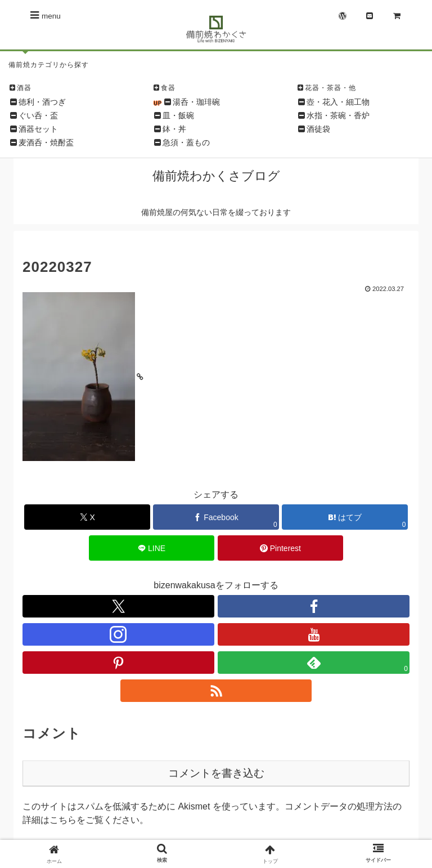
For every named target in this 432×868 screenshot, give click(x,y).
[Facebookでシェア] (216, 517)
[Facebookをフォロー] (314, 606)
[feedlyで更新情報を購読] (314, 663)
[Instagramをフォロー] (118, 634)
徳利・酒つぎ (42, 102)
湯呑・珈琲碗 (196, 102)
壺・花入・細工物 (338, 102)
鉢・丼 (174, 129)
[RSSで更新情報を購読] (216, 691)
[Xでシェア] (87, 517)
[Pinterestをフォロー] (118, 663)
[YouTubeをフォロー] (314, 634)
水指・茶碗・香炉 (338, 115)
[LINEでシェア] (152, 548)
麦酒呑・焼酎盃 (46, 142)
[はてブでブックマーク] (345, 517)
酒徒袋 (318, 129)
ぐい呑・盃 (38, 115)
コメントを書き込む (216, 773)
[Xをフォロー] (118, 606)
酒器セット (38, 129)
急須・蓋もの (186, 142)
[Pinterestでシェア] (281, 548)
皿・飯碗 (178, 115)
